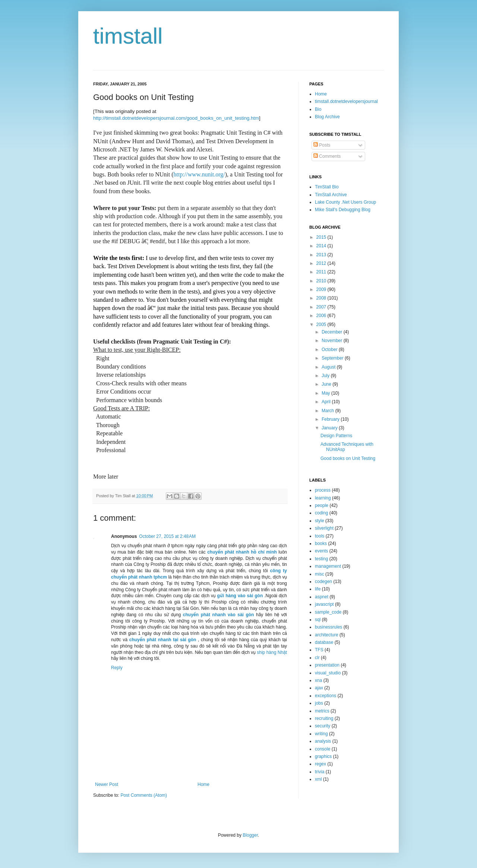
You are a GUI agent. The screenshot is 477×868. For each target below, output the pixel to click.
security (323, 726)
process (323, 490)
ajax (319, 688)
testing (321, 559)
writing (321, 734)
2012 (322, 263)
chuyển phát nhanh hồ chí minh (242, 552)
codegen (323, 582)
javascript (324, 604)
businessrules (328, 627)
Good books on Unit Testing (348, 458)
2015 (322, 237)
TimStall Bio (327, 187)
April (327, 402)
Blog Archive (327, 117)
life (318, 589)
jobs (319, 703)
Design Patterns (336, 436)
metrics (322, 711)
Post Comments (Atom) (144, 795)
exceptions (326, 696)
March (328, 411)
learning (323, 498)
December (333, 332)
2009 (322, 289)
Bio (318, 109)
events (321, 551)
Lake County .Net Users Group (345, 202)
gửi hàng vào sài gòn (240, 596)
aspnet (322, 597)
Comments (327, 156)
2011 (322, 272)
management (328, 566)
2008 (322, 298)
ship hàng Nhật (272, 652)
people (322, 505)
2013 (322, 255)
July (326, 376)
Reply (117, 668)
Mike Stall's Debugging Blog (343, 210)
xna (318, 680)
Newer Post (107, 784)
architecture (327, 635)
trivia (320, 772)
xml (318, 779)
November (333, 341)
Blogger (250, 835)
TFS (319, 650)
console (323, 749)
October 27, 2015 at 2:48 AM (167, 536)
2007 (322, 307)
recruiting (324, 718)
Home (203, 784)
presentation (327, 665)
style (320, 521)
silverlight (324, 528)
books (321, 543)
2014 (322, 246)
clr (317, 658)
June (327, 384)
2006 (322, 316)
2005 (322, 325)
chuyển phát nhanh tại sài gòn (163, 640)
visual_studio (328, 673)
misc (320, 574)
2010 (322, 281)
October (330, 350)
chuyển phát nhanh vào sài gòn (219, 615)
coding (321, 513)
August (329, 367)
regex (320, 764)
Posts (322, 145)
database (324, 642)
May (326, 393)
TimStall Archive (331, 195)
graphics (323, 756)
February (331, 419)
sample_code (328, 612)
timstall (128, 36)
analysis (323, 741)
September (333, 358)
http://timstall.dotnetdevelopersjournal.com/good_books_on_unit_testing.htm (176, 118)
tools (320, 536)
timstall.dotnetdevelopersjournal (346, 101)
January (330, 428)
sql (318, 620)
